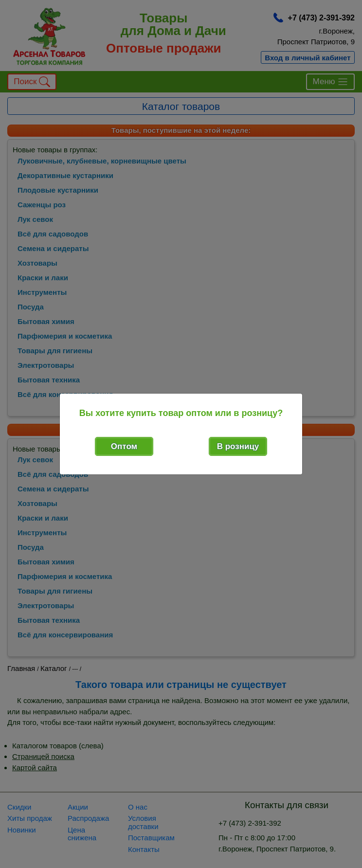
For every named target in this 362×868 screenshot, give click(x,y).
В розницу (238, 446)
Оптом (124, 446)
